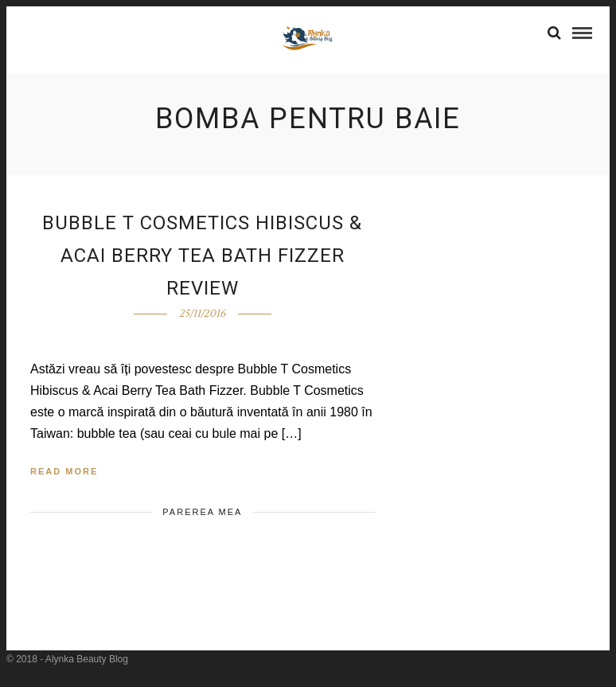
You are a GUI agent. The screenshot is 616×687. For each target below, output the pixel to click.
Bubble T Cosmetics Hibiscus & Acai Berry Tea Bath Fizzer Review (202, 256)
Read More (64, 471)
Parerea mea (202, 512)
